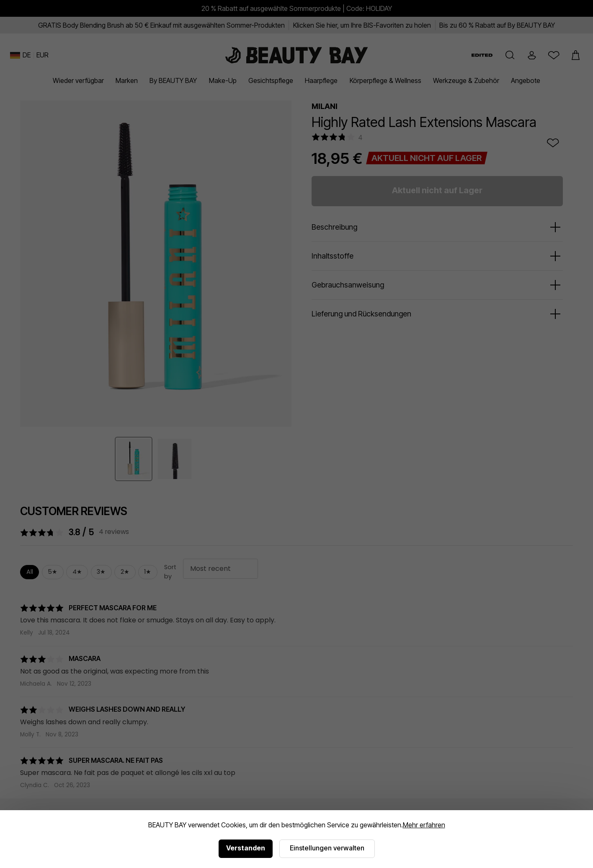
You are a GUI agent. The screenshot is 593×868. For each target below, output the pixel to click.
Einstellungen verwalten (327, 848)
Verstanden (246, 848)
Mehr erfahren (424, 825)
